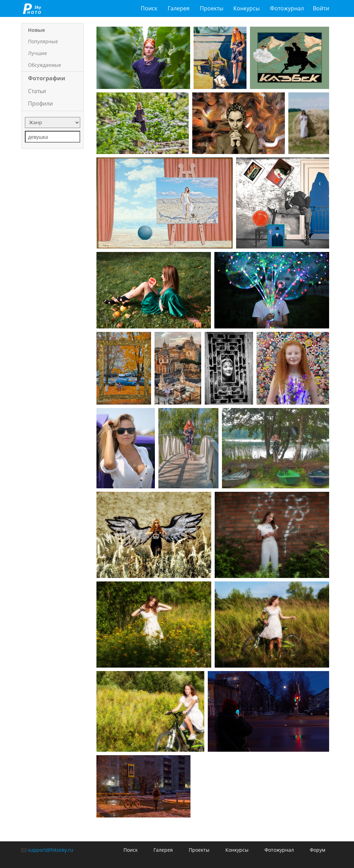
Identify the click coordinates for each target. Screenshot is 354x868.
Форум (318, 850)
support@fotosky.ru (50, 850)
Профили (40, 103)
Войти (321, 8)
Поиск (149, 8)
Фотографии (47, 78)
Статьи (37, 91)
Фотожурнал (287, 8)
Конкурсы (246, 8)
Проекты (212, 8)
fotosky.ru (32, 8)
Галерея (179, 8)
